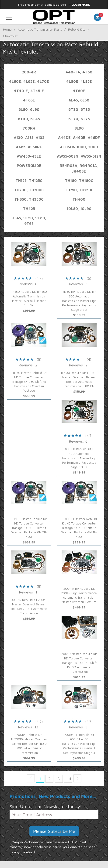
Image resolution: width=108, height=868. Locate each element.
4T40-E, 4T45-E (29, 91)
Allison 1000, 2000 (79, 147)
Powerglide (29, 166)
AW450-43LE (29, 156)
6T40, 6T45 (29, 119)
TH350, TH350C (29, 199)
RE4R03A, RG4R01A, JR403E (79, 168)
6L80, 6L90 (29, 109)
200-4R (29, 72)
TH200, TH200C (29, 190)
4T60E (79, 91)
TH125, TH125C (29, 181)
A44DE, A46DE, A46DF (79, 137)
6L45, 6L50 (79, 100)
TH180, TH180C (79, 181)
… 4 (68, 779)
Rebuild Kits (77, 29)
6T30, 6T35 (79, 109)
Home (7, 29)
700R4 (29, 128)
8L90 (79, 128)
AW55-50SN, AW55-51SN (79, 156)
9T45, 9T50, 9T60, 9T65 (29, 221)
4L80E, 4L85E (79, 81)
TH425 (29, 209)
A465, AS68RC (29, 147)
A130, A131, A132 (29, 137)
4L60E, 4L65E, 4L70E (29, 81)
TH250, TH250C (79, 190)
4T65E (29, 100)
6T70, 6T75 (79, 119)
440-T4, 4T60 (79, 72)
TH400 (79, 199)
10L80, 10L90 (79, 209)
